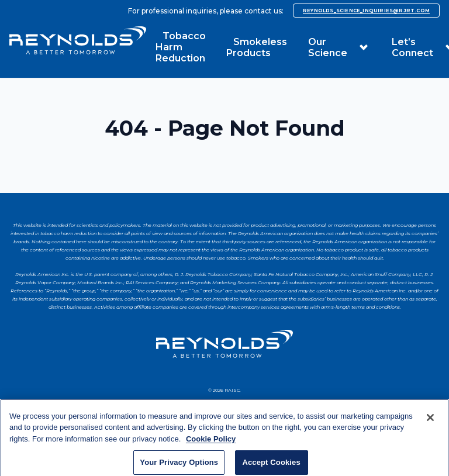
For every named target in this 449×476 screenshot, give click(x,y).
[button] (364, 47)
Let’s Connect (412, 47)
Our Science (328, 47)
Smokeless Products (257, 47)
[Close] (430, 423)
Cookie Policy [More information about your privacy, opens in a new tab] (211, 444)
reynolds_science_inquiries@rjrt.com (366, 11)
